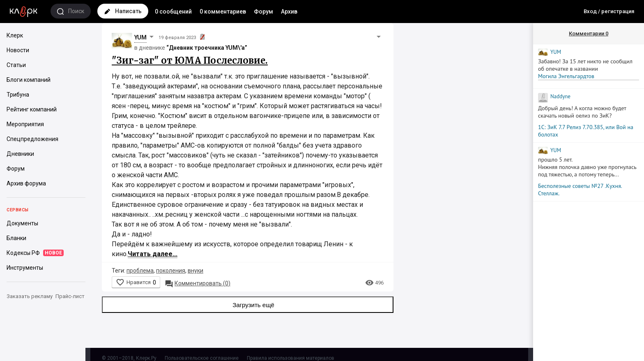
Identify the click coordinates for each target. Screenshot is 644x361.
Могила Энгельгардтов (566, 76)
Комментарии (589, 34)
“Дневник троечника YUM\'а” (207, 48)
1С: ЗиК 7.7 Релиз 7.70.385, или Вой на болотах (586, 131)
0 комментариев (223, 12)
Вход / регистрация (609, 11)
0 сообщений (173, 12)
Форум (263, 12)
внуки (195, 271)
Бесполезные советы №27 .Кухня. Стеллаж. (580, 190)
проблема (140, 271)
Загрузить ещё (248, 305)
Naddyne (560, 96)
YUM (140, 37)
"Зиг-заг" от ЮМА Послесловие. (190, 60)
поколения (171, 271)
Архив (289, 12)
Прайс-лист (70, 296)
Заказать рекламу (30, 296)
